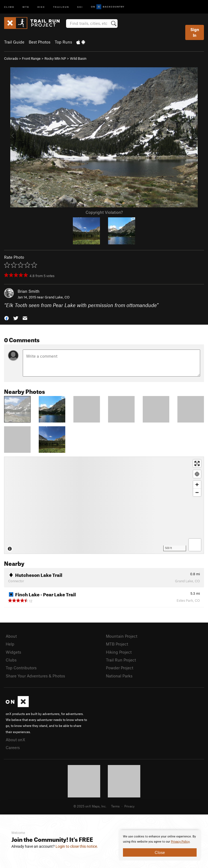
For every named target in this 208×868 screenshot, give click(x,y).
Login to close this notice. (77, 846)
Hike (41, 7)
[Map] (104, 505)
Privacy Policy (180, 842)
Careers (13, 747)
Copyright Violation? (104, 212)
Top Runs (63, 42)
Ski (80, 7)
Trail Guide (14, 42)
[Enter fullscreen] (197, 463)
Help (10, 644)
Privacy (129, 806)
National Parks (119, 676)
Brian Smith (29, 291)
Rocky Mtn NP (55, 58)
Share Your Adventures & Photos (35, 676)
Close (160, 852)
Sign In (195, 32)
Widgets (13, 652)
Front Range (31, 58)
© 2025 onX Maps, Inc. (90, 806)
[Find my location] (197, 474)
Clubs (11, 660)
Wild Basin (78, 58)
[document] (160, 845)
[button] (6, 318)
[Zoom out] (197, 492)
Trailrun (61, 7)
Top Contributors (21, 668)
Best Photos (40, 42)
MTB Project (117, 644)
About (11, 636)
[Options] (195, 545)
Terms (115, 806)
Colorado (11, 58)
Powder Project (120, 668)
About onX (15, 740)
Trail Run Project (121, 660)
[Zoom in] (197, 485)
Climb (9, 7)
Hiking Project (119, 652)
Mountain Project (122, 636)
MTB (26, 7)
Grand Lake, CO (57, 297)
